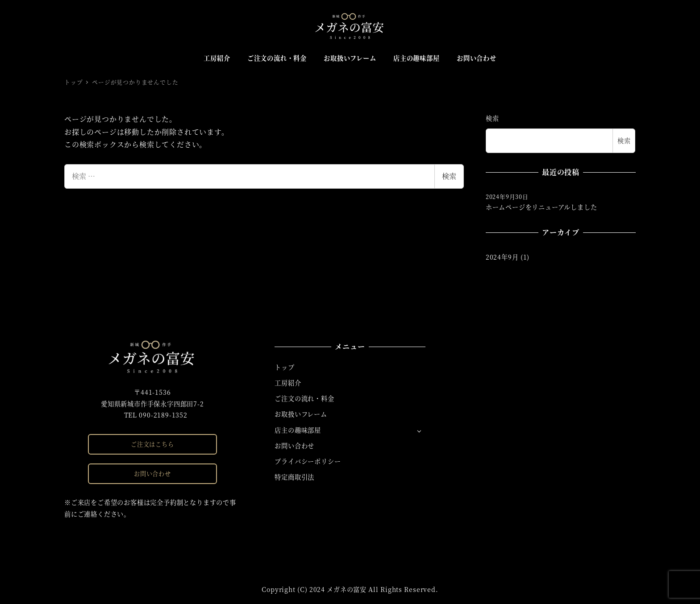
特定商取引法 (294, 477)
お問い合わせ (152, 474)
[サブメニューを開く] (419, 431)
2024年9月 (502, 257)
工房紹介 (288, 383)
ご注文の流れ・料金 (304, 398)
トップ (284, 367)
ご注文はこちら (152, 444)
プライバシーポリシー (308, 461)
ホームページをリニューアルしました (542, 207)
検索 (449, 176)
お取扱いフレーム (301, 414)
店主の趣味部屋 (298, 430)
